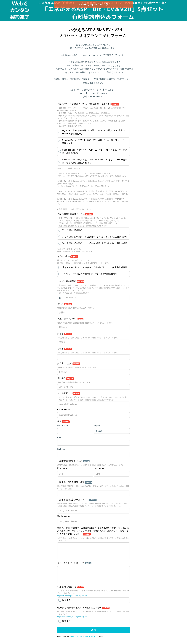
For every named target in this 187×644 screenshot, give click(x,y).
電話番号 (66, 378)
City (59, 437)
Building (61, 449)
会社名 (65, 304)
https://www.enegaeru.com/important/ (72, 596)
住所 (63, 421)
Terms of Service (76, 637)
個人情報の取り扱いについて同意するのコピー (83, 608)
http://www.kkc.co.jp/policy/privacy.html (73, 617)
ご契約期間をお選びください (75, 214)
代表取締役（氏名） (71, 319)
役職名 (65, 349)
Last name (99, 468)
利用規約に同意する (71, 587)
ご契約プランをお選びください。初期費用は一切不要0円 (88, 104)
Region (97, 426)
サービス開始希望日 (71, 282)
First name (62, 468)
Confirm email (64, 410)
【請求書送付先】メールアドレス (77, 500)
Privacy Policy (90, 637)
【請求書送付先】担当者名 (74, 461)
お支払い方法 (68, 256)
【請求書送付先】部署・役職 (75, 482)
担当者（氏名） (69, 364)
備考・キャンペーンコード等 (75, 563)
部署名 (65, 334)
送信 (94, 630)
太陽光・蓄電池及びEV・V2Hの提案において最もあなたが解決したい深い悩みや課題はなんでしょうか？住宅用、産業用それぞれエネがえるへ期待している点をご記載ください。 (93, 531)
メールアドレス (69, 393)
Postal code (63, 426)
